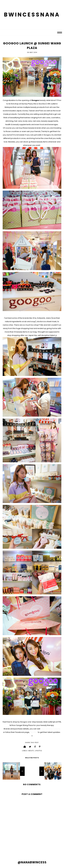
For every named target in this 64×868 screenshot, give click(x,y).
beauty (31, 751)
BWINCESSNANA (32, 15)
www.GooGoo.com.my (50, 729)
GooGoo (34, 732)
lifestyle (38, 751)
